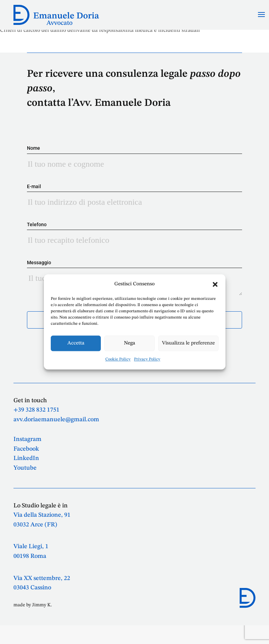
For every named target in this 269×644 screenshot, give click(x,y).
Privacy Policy (147, 360)
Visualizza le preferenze (188, 343)
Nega (129, 343)
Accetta (76, 343)
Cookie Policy (118, 360)
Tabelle (9, 34)
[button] (215, 284)
